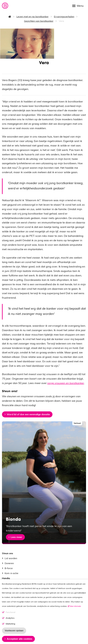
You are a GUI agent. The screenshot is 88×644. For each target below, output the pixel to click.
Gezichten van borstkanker (39, 21)
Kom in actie (11, 573)
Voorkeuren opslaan (14, 631)
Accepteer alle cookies (19, 639)
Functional (10, 612)
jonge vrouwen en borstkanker (66, 383)
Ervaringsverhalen (64, 17)
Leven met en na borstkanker (32, 17)
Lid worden (11, 558)
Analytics (10, 618)
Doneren (9, 563)
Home (10, 17)
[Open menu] (79, 6)
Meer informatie (75, 606)
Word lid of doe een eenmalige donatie (28, 414)
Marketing (10, 624)
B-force (9, 568)
